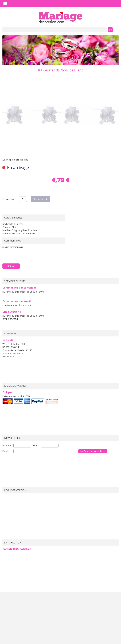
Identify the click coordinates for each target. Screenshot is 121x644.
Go (110, 29)
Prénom (7, 446)
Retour (11, 266)
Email (5, 451)
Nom (36, 446)
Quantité (8, 199)
